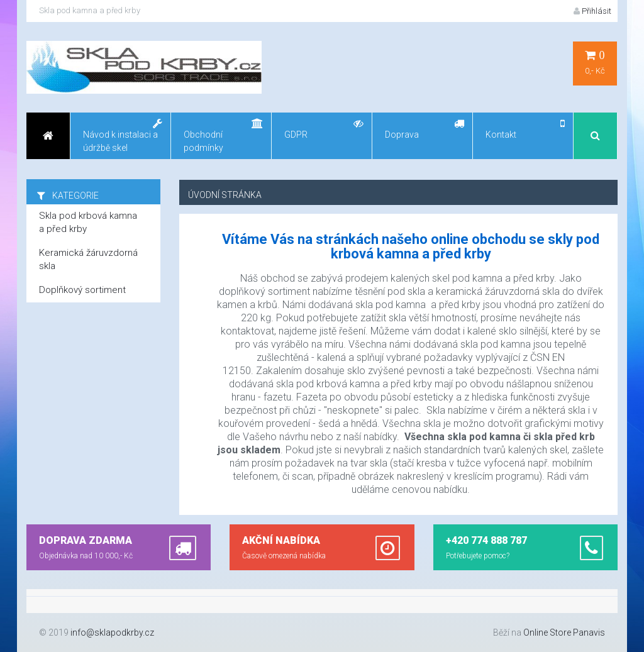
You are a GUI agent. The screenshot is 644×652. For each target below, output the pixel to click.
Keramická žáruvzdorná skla (88, 259)
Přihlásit (592, 11)
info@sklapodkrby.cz (112, 633)
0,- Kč (595, 63)
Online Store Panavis (564, 633)
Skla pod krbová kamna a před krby (88, 222)
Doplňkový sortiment (82, 290)
